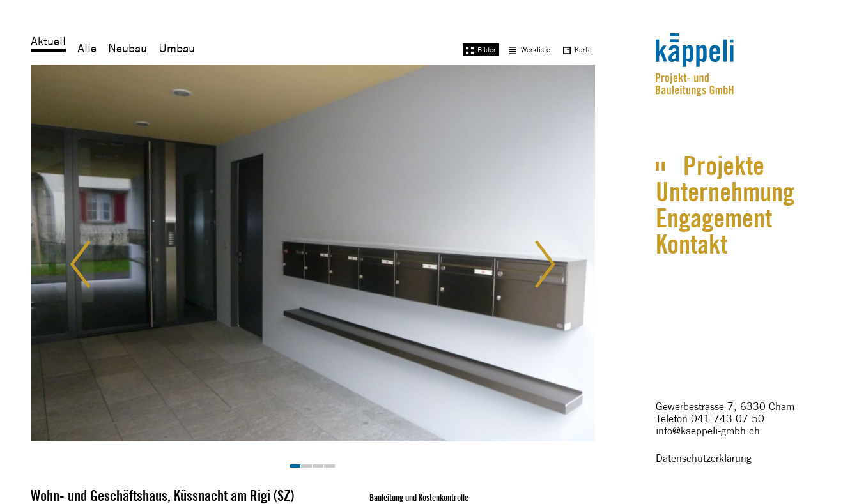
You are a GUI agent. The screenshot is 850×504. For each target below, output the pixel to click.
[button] (90, 266)
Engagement (714, 218)
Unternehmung (725, 192)
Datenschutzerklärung (704, 458)
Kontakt (692, 244)
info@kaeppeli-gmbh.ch (708, 431)
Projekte (724, 166)
